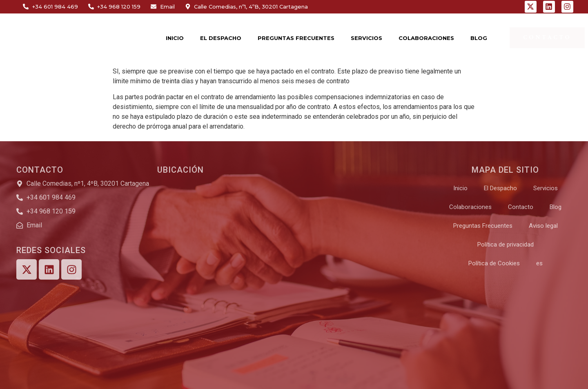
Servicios (546, 188)
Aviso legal (543, 226)
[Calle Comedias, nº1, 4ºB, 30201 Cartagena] (290, 240)
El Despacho (500, 188)
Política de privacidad (506, 245)
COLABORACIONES (426, 38)
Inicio (460, 188)
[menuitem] (539, 263)
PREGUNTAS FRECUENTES (296, 38)
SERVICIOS (366, 38)
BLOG (479, 38)
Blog (556, 207)
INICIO (175, 38)
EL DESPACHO (221, 38)
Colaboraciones (470, 207)
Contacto (521, 207)
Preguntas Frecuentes (483, 226)
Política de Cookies (494, 263)
